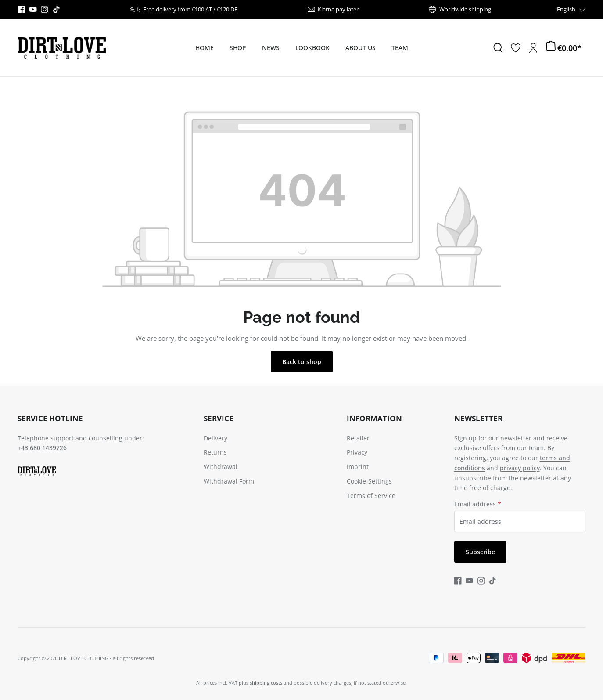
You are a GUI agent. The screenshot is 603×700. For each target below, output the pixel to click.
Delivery (215, 438)
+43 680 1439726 (42, 448)
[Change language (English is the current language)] (571, 9)
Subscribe (480, 552)
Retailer (358, 438)
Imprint (358, 467)
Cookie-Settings (369, 481)
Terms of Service (371, 496)
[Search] (498, 48)
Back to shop (302, 362)
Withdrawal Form (229, 481)
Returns (215, 452)
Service (219, 418)
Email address (478, 504)
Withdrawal (221, 467)
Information (374, 418)
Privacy (357, 452)
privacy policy (520, 468)
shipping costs (266, 683)
